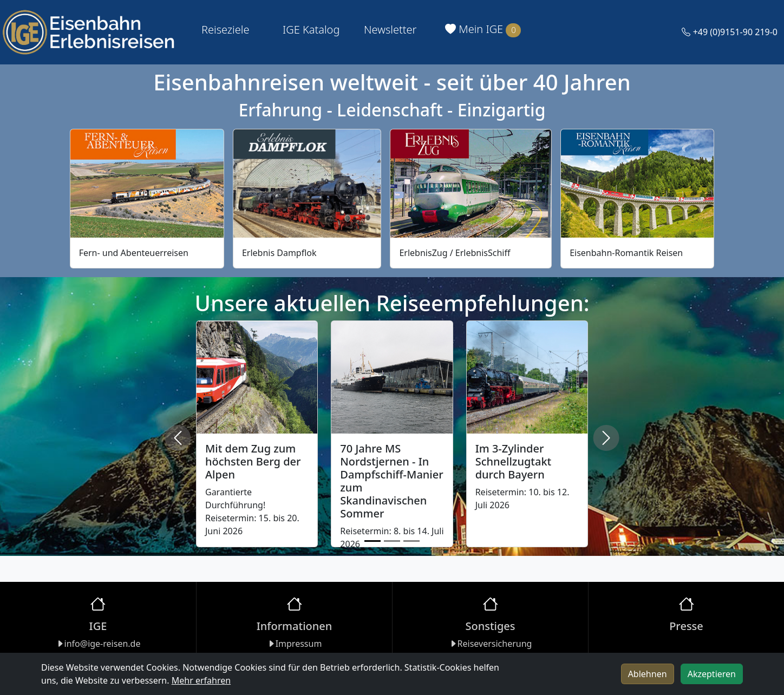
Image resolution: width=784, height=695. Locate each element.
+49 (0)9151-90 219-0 (730, 32)
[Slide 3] (411, 541)
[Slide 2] (392, 541)
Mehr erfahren (201, 680)
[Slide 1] (373, 541)
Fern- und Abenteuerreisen (134, 253)
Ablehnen (648, 674)
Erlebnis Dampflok (279, 253)
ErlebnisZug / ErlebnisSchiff (455, 253)
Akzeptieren (712, 674)
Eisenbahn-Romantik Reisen (626, 253)
